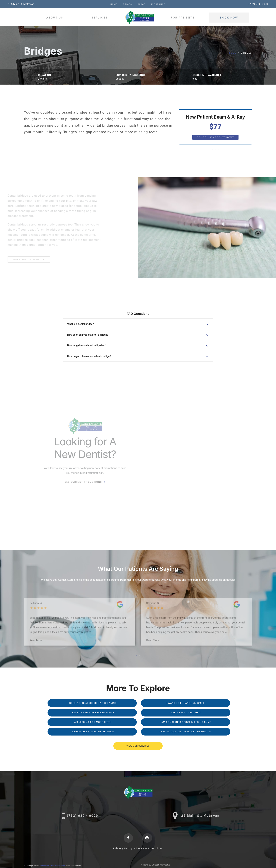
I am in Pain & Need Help (186, 713)
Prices (127, 4)
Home (114, 4)
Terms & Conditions (149, 848)
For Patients (183, 18)
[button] (212, 150)
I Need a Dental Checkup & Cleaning (92, 703)
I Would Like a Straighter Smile (92, 732)
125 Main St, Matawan (21, 4)
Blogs (142, 4)
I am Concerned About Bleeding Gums (186, 722)
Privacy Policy (123, 848)
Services (99, 18)
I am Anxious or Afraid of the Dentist (186, 732)
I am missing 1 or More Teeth (92, 722)
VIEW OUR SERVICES (138, 746)
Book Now (229, 18)
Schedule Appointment (215, 137)
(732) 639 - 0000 (258, 4)
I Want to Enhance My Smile (186, 703)
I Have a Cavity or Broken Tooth (92, 713)
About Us (55, 18)
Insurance (158, 4)
